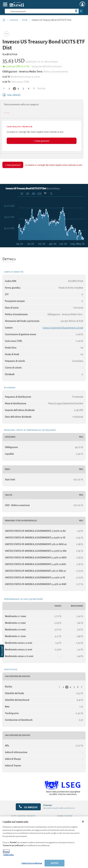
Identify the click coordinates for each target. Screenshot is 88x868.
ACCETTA (55, 863)
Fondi (25, 20)
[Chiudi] (83, 822)
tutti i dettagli (12, 95)
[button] (2, 651)
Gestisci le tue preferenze (32, 863)
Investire (14, 20)
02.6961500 (28, 807)
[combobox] (44, 11)
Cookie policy (9, 855)
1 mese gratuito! (42, 141)
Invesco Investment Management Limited (63, 328)
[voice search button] (75, 11)
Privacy (6, 851)
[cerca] (34, 11)
